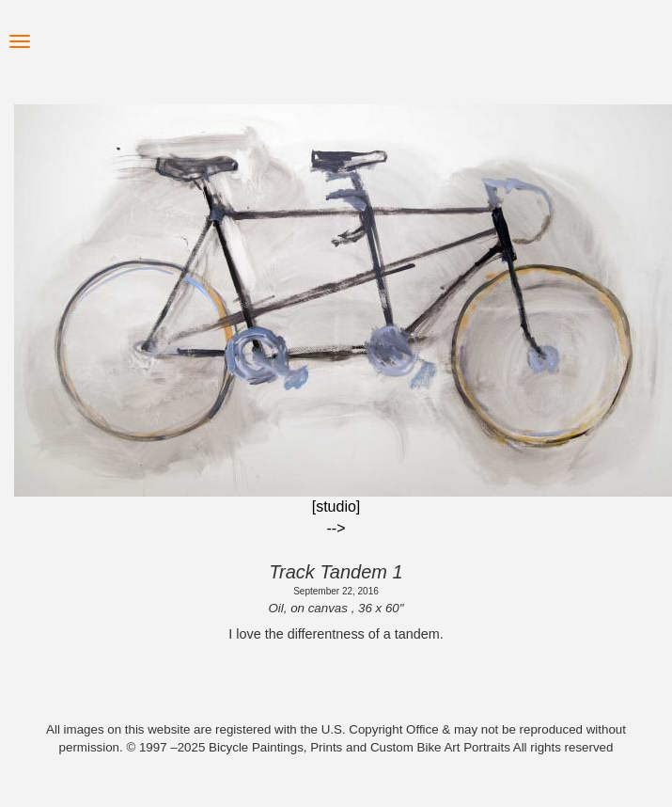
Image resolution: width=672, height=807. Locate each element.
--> (336, 528)
